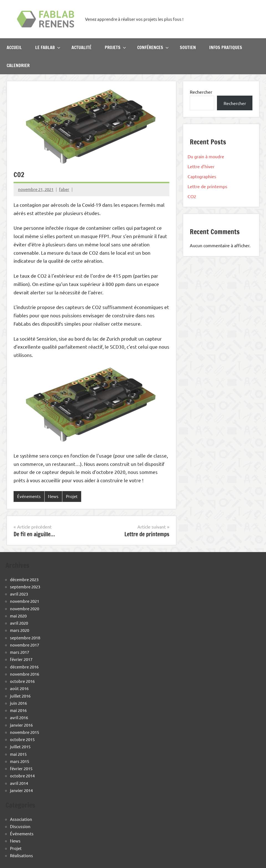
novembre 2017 (25, 645)
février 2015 (21, 768)
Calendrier (18, 65)
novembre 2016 (25, 674)
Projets (115, 47)
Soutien (188, 47)
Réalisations (21, 855)
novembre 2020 (25, 608)
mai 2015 (18, 754)
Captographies (202, 176)
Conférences (153, 47)
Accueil (14, 47)
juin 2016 (18, 703)
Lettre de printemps (207, 186)
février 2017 (21, 659)
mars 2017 (20, 652)
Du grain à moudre (206, 156)
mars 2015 (20, 761)
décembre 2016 (24, 667)
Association (21, 819)
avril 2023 (19, 594)
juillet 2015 (20, 746)
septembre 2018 (25, 638)
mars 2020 (20, 630)
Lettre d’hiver (201, 166)
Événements (29, 496)
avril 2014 (19, 783)
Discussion (20, 826)
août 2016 (19, 688)
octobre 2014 (22, 776)
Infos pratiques (226, 47)
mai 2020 (18, 616)
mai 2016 (18, 710)
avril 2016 (19, 717)
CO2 (192, 196)
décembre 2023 (24, 579)
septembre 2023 (25, 587)
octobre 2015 (22, 739)
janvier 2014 (21, 790)
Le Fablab (48, 47)
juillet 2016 (20, 696)
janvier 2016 (21, 725)
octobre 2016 (22, 681)
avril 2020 (19, 623)
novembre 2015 (25, 732)
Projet (72, 496)
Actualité (81, 47)
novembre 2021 (25, 601)
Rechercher (201, 92)
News (53, 496)
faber (64, 189)
